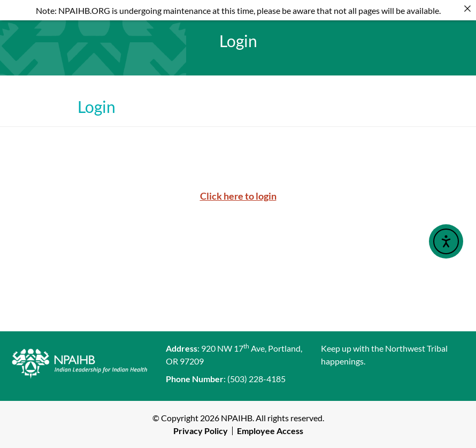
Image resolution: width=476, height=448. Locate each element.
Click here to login (238, 196)
